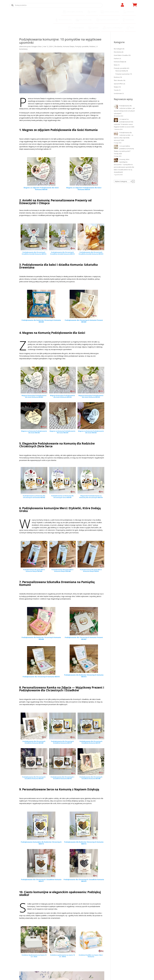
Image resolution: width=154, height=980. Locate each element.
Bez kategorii (118, 49)
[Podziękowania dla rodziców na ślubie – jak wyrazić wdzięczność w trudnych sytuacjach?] (116, 107)
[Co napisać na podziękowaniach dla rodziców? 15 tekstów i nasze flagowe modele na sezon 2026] (116, 120)
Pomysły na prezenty (122, 74)
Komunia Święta (69, 46)
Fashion (116, 58)
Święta (116, 87)
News (116, 65)
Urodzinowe (118, 93)
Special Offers (118, 84)
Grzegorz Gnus (36, 46)
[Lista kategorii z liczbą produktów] (123, 181)
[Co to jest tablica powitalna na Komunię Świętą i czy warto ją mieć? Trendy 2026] (116, 147)
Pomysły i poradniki (82, 46)
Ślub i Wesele (118, 80)
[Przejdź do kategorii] (133, 181)
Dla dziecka (58, 46)
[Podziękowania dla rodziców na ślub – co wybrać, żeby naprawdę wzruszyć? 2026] (116, 134)
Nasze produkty (121, 71)
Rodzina (92, 46)
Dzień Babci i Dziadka (121, 55)
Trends (116, 90)
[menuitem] (73, 12)
